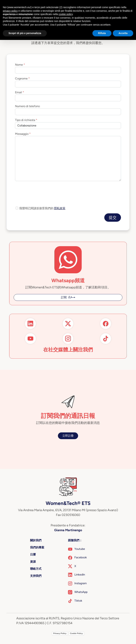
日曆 (33, 555)
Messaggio (22, 134)
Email (19, 92)
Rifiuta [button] (102, 33)
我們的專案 (37, 547)
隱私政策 (60, 208)
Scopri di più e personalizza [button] (25, 33)
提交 (113, 218)
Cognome (21, 78)
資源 (33, 562)
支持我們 (36, 576)
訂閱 (64, 297)
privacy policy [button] (10, 11)
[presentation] (42, 191)
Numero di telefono (27, 106)
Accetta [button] (123, 33)
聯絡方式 (36, 569)
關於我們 (36, 540)
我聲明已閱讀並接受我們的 (42, 208)
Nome (19, 65)
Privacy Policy (60, 633)
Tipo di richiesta (25, 120)
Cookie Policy (76, 633)
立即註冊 (68, 436)
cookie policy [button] (66, 14)
